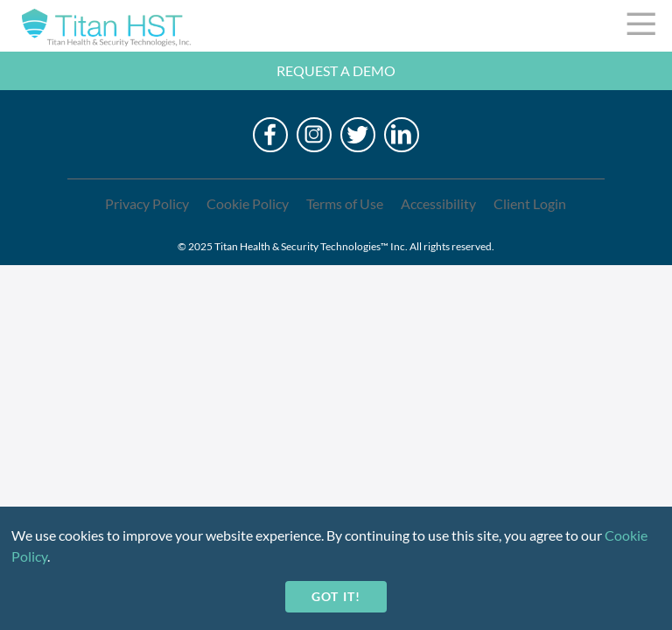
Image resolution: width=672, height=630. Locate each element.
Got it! (336, 596)
